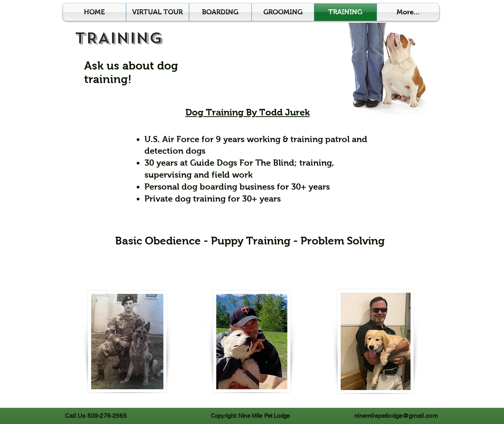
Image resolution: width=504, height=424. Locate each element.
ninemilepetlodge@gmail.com (396, 416)
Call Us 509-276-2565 (96, 416)
